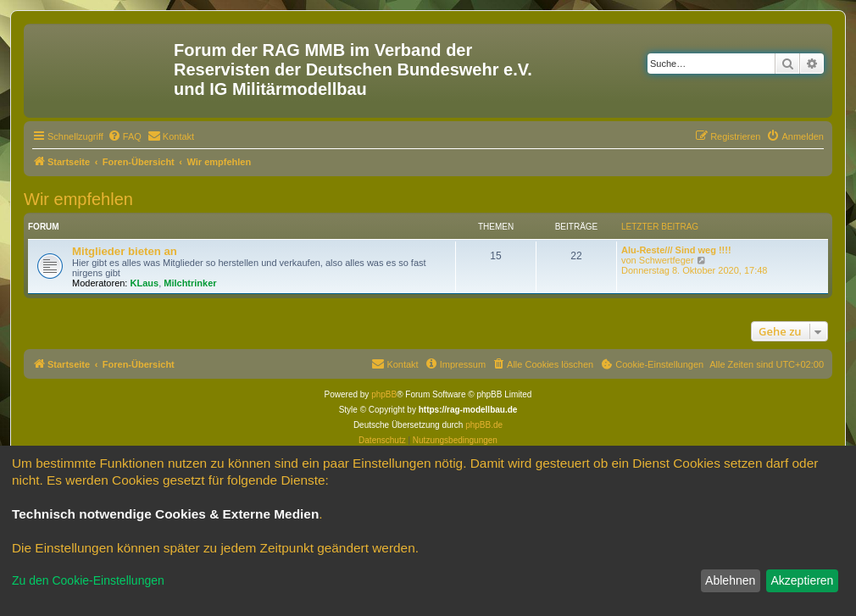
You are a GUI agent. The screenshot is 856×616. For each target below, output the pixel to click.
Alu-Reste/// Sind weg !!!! (676, 250)
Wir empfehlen (78, 199)
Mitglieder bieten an (125, 251)
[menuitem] (125, 136)
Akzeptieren (802, 580)
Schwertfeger (667, 260)
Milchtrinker (190, 283)
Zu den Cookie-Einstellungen (88, 580)
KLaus (145, 283)
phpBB (384, 394)
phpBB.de (484, 425)
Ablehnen (730, 580)
